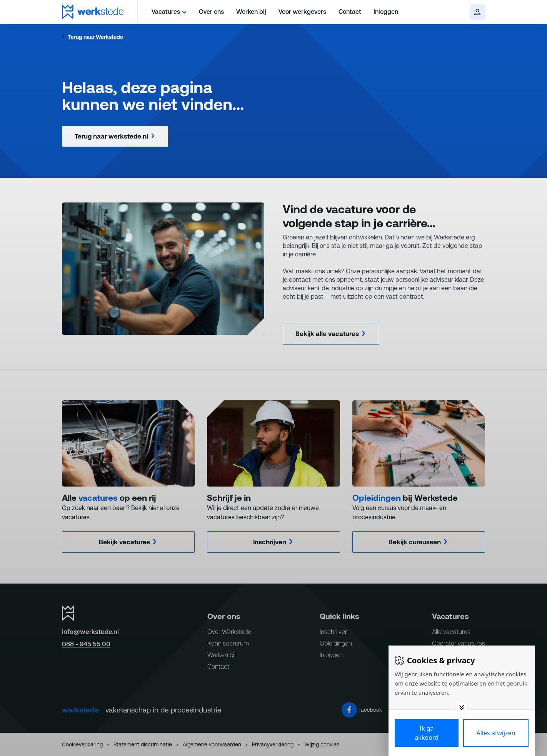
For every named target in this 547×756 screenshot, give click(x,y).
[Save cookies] (427, 733)
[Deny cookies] (496, 733)
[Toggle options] (462, 707)
